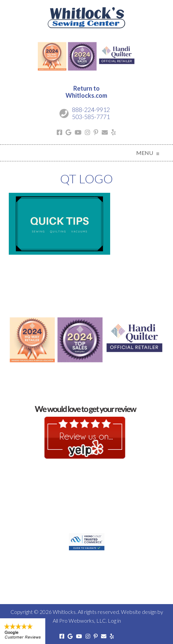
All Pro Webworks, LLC (79, 620)
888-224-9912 (91, 110)
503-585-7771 (91, 117)
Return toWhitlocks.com (86, 92)
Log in (114, 620)
